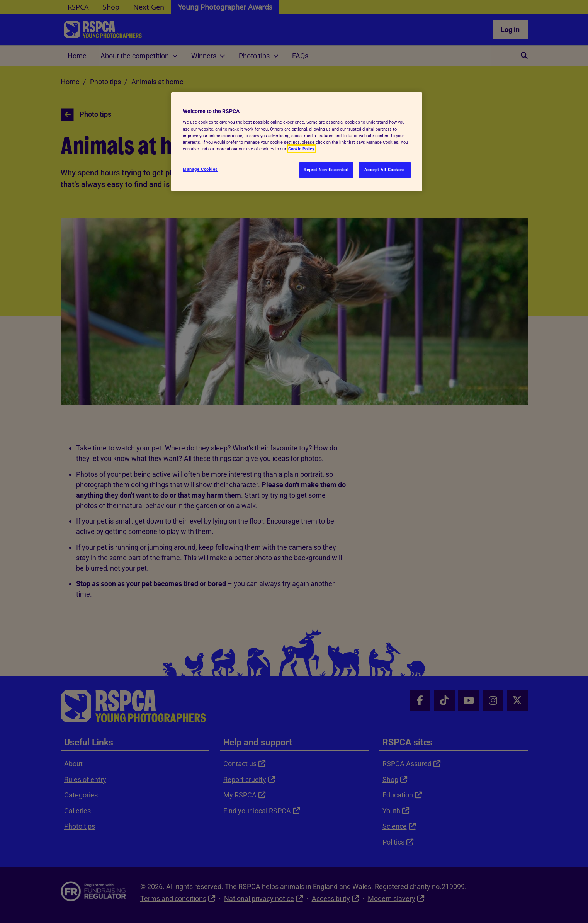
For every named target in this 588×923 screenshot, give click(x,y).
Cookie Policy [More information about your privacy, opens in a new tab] (301, 149)
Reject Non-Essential (326, 170)
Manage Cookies (200, 169)
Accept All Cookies (384, 170)
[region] (297, 142)
